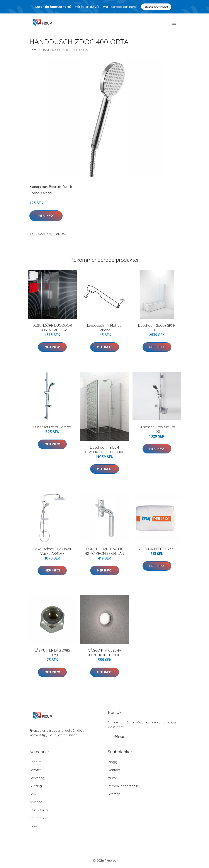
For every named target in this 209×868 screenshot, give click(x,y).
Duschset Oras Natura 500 (157, 429)
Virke (33, 826)
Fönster (35, 770)
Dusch (67, 187)
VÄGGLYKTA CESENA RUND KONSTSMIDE (105, 653)
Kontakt (114, 770)
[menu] (175, 23)
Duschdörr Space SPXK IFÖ (157, 328)
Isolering (36, 802)
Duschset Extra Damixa (52, 427)
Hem (33, 50)
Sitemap (114, 794)
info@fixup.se (118, 737)
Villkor (113, 778)
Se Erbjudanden (156, 7)
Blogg (113, 762)
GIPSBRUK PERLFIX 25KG (157, 549)
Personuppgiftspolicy (124, 786)
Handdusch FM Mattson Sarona (104, 328)
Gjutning (36, 786)
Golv (33, 794)
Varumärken (39, 818)
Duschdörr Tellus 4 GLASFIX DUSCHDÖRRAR (105, 450)
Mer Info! (46, 216)
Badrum (55, 187)
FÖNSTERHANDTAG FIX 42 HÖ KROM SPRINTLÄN (105, 551)
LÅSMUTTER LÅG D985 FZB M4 (52, 653)
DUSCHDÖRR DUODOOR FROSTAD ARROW (52, 328)
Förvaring (37, 778)
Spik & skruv (39, 810)
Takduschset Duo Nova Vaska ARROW (52, 551)
